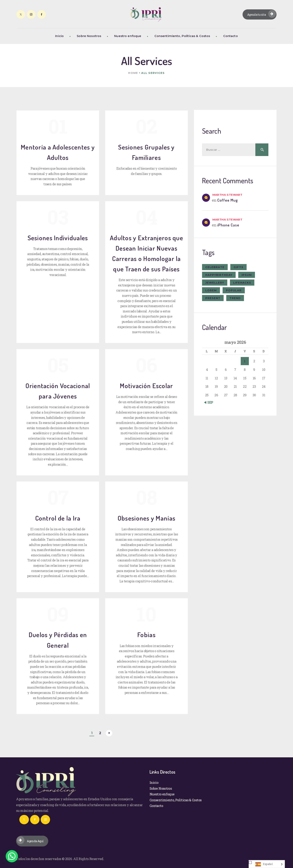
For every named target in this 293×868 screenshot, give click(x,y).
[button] (12, 856)
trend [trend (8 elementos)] (235, 298)
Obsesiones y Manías (146, 518)
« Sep (209, 402)
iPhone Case (228, 225)
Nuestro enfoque (162, 794)
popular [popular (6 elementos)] (234, 290)
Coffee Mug (228, 200)
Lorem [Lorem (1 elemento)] (211, 290)
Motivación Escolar (146, 386)
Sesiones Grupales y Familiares (146, 152)
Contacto (156, 806)
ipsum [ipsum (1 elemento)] (247, 275)
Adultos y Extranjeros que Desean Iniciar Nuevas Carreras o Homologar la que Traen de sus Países (146, 253)
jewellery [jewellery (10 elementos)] (215, 283)
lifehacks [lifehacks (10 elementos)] (242, 283)
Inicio (154, 782)
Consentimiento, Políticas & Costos (175, 800)
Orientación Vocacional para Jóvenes (58, 391)
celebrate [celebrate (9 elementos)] (215, 267)
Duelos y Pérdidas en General (58, 640)
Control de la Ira (58, 518)
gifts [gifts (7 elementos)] (238, 267)
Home (133, 73)
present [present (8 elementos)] (213, 298)
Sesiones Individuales (58, 238)
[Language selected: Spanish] (267, 864)
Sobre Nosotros (161, 788)
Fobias (146, 635)
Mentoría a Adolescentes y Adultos (58, 152)
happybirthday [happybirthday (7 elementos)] (219, 275)
